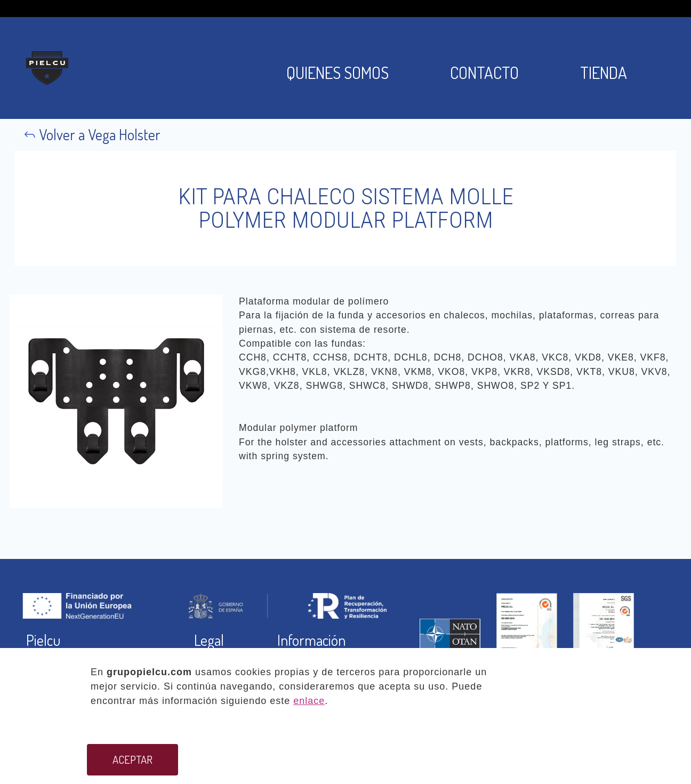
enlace (309, 701)
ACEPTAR (132, 759)
